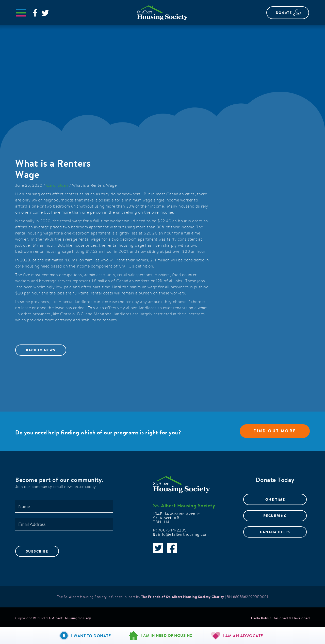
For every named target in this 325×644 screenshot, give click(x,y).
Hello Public (261, 618)
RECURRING (275, 516)
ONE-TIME (275, 499)
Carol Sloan (57, 185)
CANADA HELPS (275, 532)
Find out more (275, 431)
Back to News (41, 350)
